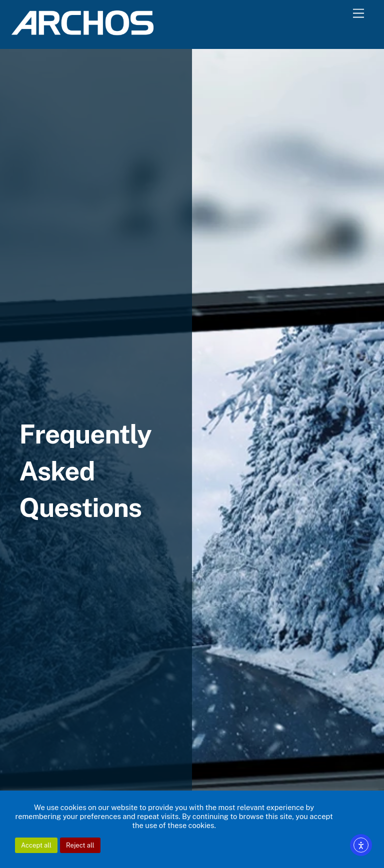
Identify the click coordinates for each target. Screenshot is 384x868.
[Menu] (358, 14)
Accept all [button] (36, 845)
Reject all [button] (80, 845)
